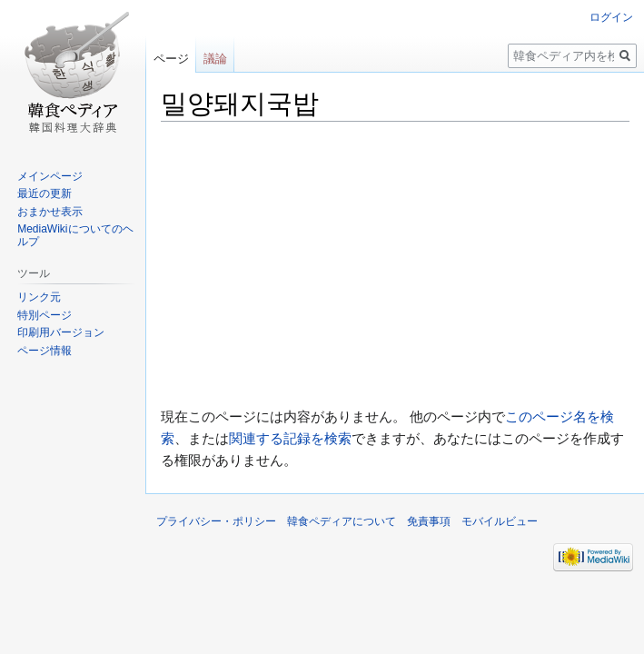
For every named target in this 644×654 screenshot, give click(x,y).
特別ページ (45, 315)
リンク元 (39, 297)
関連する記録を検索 (290, 438)
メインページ (50, 176)
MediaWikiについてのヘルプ (75, 235)
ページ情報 (45, 351)
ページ (171, 59)
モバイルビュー (500, 521)
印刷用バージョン (61, 332)
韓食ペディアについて (342, 521)
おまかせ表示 (50, 212)
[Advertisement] (395, 264)
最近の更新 (45, 193)
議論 (215, 59)
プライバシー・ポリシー (216, 521)
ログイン (611, 17)
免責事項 (429, 521)
